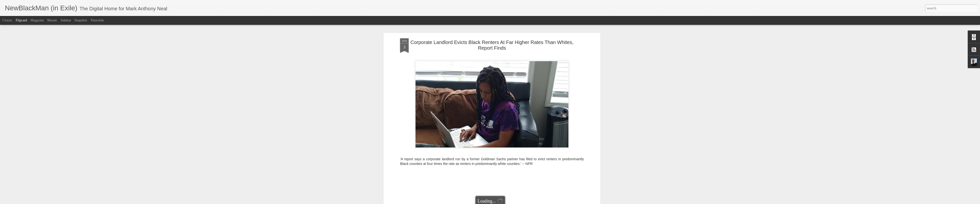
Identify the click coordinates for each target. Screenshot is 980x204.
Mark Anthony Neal (509, 152)
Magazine (37, 20)
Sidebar (66, 20)
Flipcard (21, 20)
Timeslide (97, 20)
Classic (7, 20)
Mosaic (52, 20)
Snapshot (81, 20)
